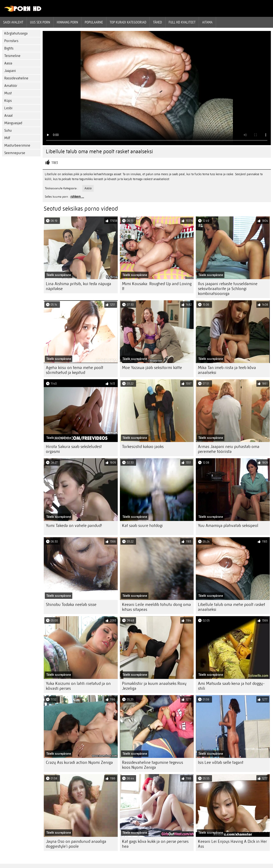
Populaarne (94, 22)
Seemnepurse (15, 153)
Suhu (8, 131)
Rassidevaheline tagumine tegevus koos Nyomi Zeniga (152, 765)
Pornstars (11, 41)
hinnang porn (67, 22)
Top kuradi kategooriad (128, 22)
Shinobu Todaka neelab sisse (71, 605)
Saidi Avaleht (13, 22)
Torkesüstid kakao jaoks (143, 447)
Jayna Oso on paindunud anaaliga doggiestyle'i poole (76, 844)
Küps (8, 101)
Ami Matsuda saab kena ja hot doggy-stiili (231, 686)
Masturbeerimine (17, 145)
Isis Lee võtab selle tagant (221, 762)
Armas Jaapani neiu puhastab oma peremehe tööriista (229, 449)
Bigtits (9, 48)
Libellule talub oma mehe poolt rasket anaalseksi (232, 607)
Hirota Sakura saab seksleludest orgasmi (74, 449)
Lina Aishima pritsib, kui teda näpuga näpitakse (78, 286)
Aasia (8, 63)
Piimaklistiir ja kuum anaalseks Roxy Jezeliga (154, 686)
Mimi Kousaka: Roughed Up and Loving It (157, 286)
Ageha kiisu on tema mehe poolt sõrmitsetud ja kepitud (75, 370)
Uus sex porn (40, 22)
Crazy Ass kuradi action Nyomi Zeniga (79, 762)
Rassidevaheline (16, 78)
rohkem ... (77, 197)
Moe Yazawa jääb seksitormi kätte (152, 368)
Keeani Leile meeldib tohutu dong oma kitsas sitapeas (156, 607)
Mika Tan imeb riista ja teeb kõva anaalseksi (227, 370)
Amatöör (11, 86)
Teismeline (12, 56)
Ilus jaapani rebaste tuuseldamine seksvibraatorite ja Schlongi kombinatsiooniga (228, 289)
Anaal (8, 116)
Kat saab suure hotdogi (142, 526)
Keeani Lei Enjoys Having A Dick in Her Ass (232, 844)
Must (8, 93)
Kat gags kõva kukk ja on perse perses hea (155, 844)
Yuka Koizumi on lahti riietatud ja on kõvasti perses (78, 686)
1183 (55, 163)
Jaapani (10, 71)
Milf (7, 138)
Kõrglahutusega (16, 33)
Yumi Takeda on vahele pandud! (74, 526)
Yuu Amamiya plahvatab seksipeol (228, 526)
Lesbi (8, 108)
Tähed (157, 22)
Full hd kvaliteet (182, 22)
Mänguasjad (13, 123)
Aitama (207, 22)
